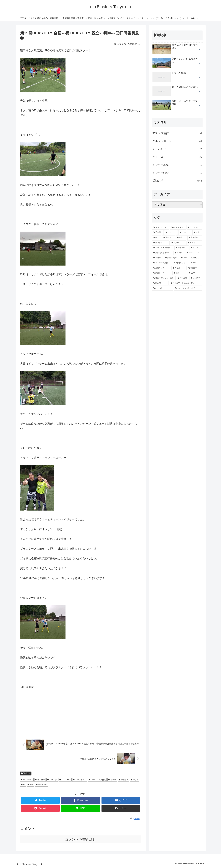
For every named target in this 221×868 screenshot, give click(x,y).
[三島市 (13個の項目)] (194, 243)
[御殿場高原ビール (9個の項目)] (162, 253)
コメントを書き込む (81, 840)
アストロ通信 (177, 133)
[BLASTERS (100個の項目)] (178, 227)
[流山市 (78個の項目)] (169, 238)
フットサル (65, 780)
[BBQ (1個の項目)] (195, 273)
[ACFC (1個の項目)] (196, 263)
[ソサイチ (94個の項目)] (185, 232)
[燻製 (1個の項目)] (180, 273)
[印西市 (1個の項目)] (160, 283)
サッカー (40, 780)
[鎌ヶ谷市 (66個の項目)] (161, 243)
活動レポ (26, 774)
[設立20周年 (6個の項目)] (172, 258)
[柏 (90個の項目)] (157, 238)
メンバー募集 (177, 165)
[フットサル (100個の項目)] (194, 227)
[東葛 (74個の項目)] (181, 238)
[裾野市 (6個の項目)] (158, 258)
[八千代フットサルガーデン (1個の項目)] (186, 283)
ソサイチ (52, 780)
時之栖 (135, 780)
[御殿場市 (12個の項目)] (182, 248)
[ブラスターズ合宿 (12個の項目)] (163, 248)
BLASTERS (27, 780)
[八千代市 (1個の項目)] (183, 278)
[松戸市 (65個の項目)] (178, 243)
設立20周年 (42, 785)
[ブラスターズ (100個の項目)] (161, 227)
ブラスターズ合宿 (97, 780)
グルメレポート (177, 141)
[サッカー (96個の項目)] (171, 232)
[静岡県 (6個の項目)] (179, 253)
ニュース (177, 157)
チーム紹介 (177, 149)
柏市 (30, 785)
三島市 (112, 780)
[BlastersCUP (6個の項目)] (194, 253)
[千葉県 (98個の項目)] (158, 232)
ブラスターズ (80, 780)
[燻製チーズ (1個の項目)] (162, 273)
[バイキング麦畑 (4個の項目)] (162, 263)
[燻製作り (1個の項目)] (195, 268)
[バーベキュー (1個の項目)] (163, 288)
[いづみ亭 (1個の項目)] (196, 278)
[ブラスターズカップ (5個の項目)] (191, 258)
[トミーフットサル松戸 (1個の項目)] (188, 288)
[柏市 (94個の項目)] (197, 232)
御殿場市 (123, 780)
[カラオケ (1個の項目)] (179, 268)
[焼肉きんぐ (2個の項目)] (181, 263)
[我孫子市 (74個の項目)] (195, 238)
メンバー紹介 (177, 173)
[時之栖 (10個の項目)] (196, 248)
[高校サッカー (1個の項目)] (161, 268)
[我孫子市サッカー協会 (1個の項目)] (164, 278)
